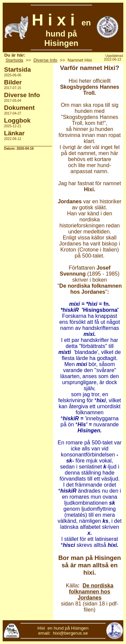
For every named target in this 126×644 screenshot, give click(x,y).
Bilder (13, 82)
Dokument (19, 108)
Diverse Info (45, 60)
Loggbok (17, 120)
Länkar (14, 133)
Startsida (14, 60)
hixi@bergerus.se (70, 633)
